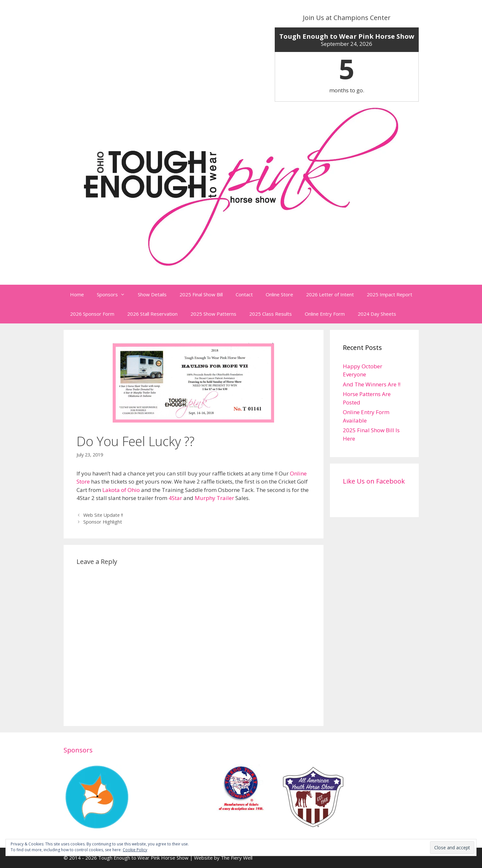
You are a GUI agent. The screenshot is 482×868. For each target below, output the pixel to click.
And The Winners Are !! (372, 384)
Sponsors (114, 294)
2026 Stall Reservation (152, 314)
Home (77, 294)
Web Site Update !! (103, 515)
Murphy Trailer (214, 498)
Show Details (152, 294)
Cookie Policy (135, 850)
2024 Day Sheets (377, 314)
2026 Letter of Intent (330, 294)
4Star (175, 498)
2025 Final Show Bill (201, 294)
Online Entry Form (325, 314)
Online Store (279, 294)
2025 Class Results (271, 314)
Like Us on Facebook (374, 481)
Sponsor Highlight (103, 522)
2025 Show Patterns (213, 314)
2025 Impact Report (390, 294)
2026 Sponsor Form (92, 314)
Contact (244, 294)
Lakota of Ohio (121, 490)
